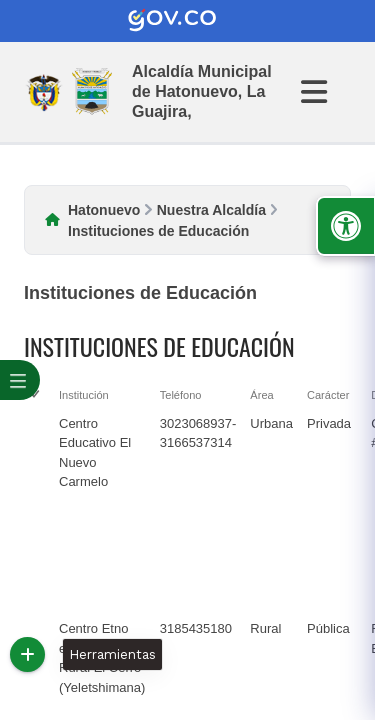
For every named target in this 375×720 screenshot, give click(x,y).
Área (261, 395)
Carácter (328, 395)
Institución (84, 395)
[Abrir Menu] (326, 92)
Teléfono (181, 395)
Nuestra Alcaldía (211, 210)
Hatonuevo (104, 210)
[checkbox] (34, 512)
